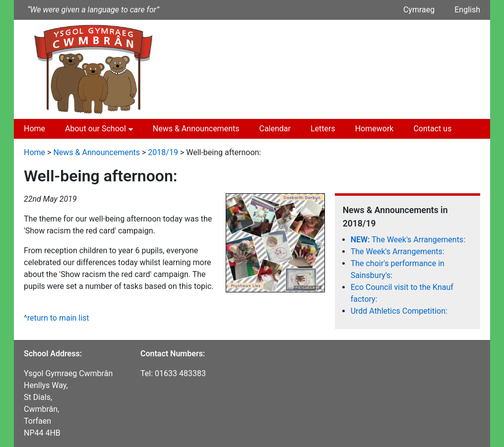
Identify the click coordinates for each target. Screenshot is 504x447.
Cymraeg (419, 10)
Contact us (432, 129)
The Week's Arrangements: (408, 240)
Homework (375, 129)
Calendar (275, 129)
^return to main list (57, 318)
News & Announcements (196, 129)
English (467, 10)
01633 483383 (180, 373)
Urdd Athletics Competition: (399, 311)
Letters (323, 129)
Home (34, 129)
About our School (95, 129)
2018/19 (163, 152)
